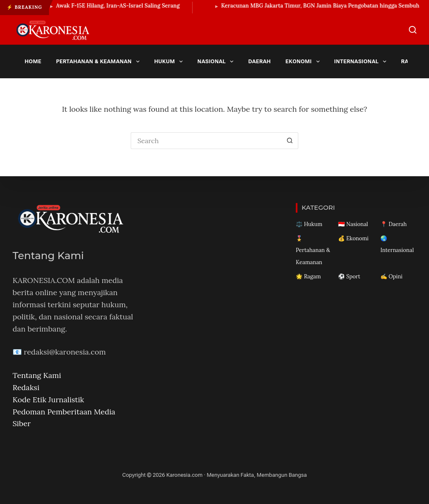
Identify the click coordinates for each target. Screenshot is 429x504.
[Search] (413, 30)
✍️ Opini (392, 276)
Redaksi (26, 387)
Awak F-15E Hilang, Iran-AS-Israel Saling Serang (122, 6)
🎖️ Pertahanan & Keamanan (313, 251)
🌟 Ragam (308, 276)
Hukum (170, 62)
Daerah (259, 61)
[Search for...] (206, 141)
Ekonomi (304, 62)
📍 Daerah (394, 224)
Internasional (362, 62)
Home (33, 61)
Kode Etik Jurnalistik (48, 400)
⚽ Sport (349, 276)
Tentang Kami (37, 375)
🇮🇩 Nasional (353, 224)
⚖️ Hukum (309, 224)
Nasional (217, 62)
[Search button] (290, 141)
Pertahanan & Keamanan (99, 62)
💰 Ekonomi (353, 238)
